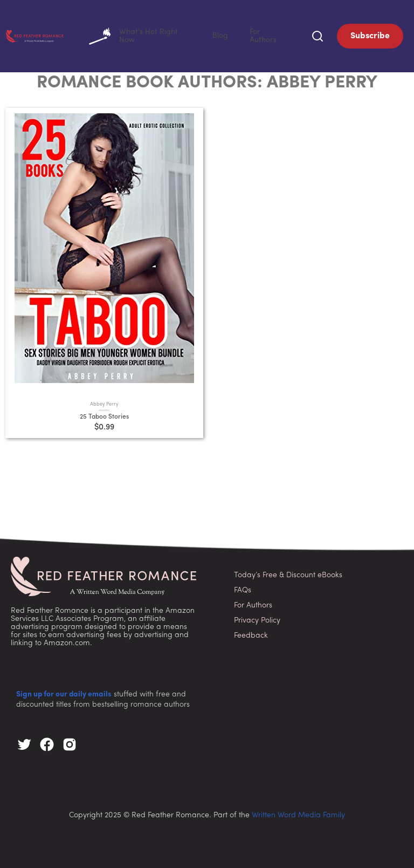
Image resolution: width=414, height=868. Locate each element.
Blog (242, 35)
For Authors (276, 35)
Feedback (251, 634)
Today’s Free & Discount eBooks (288, 573)
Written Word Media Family (298, 813)
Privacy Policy (257, 618)
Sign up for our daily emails (64, 692)
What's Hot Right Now (177, 35)
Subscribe (370, 35)
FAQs (243, 588)
